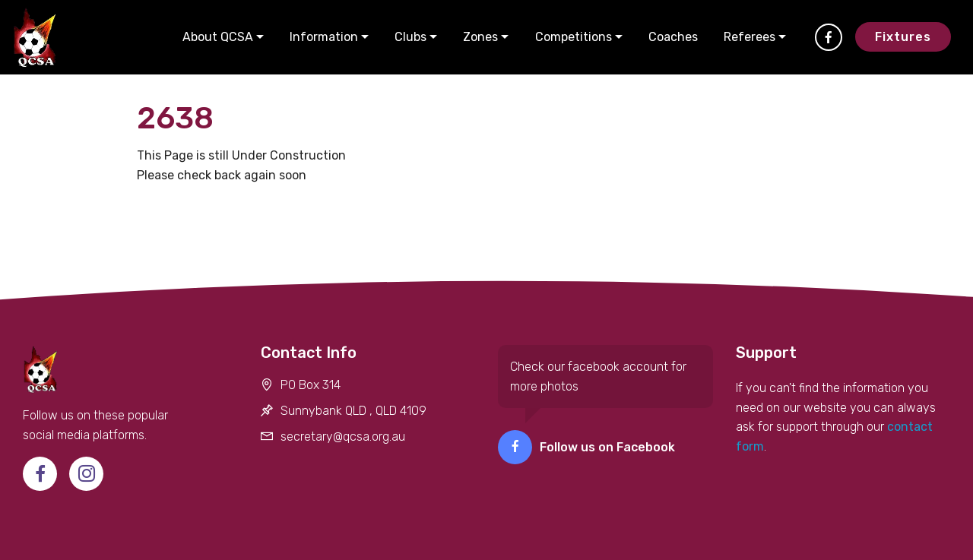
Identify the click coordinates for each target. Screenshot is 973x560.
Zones (480, 37)
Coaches (673, 37)
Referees (750, 37)
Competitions (574, 37)
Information (324, 37)
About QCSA (218, 37)
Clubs (410, 37)
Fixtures (903, 37)
